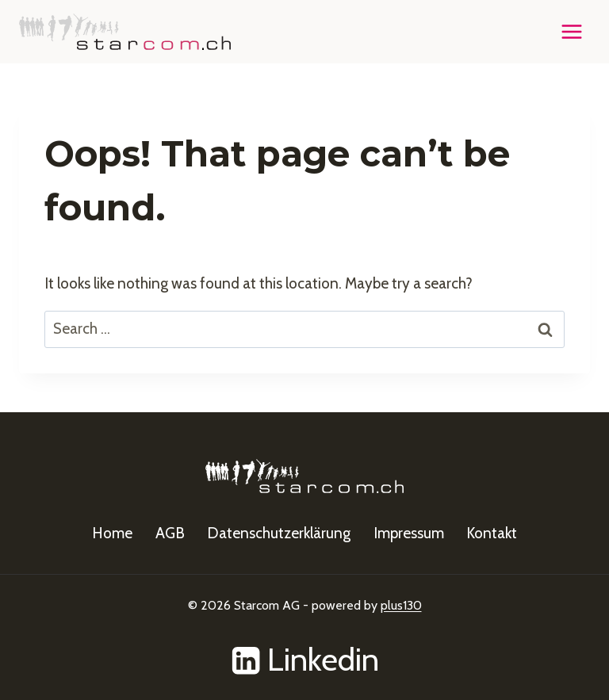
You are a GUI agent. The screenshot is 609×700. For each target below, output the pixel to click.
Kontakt (492, 533)
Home (112, 533)
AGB (170, 533)
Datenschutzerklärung (279, 533)
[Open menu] (571, 31)
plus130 (401, 605)
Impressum (409, 533)
